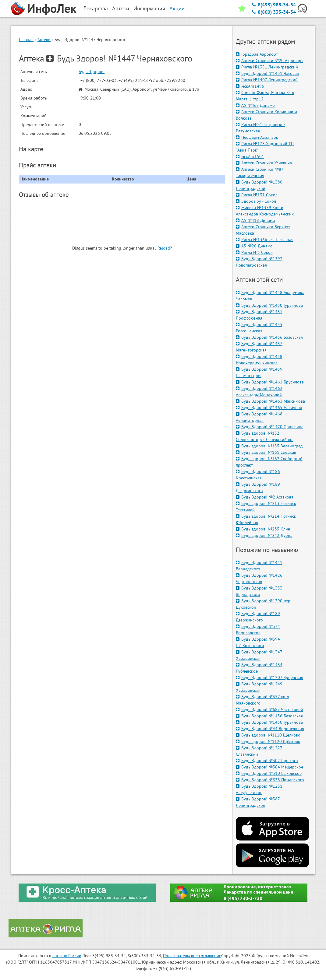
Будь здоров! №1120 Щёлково (268, 741)
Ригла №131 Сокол (257, 195)
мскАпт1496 (250, 86)
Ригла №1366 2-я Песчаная (265, 240)
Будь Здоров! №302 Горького (267, 761)
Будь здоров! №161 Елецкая (266, 452)
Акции (177, 8)
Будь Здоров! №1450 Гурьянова (269, 305)
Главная (26, 40)
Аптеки (44, 40)
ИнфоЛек (52, 8)
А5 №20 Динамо (254, 246)
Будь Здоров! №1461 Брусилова (270, 382)
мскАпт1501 (250, 156)
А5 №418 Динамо (255, 220)
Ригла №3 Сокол (254, 252)
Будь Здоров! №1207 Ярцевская (269, 677)
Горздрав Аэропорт (257, 54)
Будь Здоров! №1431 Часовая (267, 73)
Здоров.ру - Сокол (256, 201)
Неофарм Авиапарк (257, 137)
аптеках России (67, 956)
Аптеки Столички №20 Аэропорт (269, 61)
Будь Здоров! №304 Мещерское (269, 767)
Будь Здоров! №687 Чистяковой (269, 709)
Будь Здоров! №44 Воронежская (270, 729)
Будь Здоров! (92, 72)
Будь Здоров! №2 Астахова (265, 497)
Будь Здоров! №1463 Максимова (270, 401)
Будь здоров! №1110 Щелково (268, 735)
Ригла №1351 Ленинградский (267, 67)
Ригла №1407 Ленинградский (267, 80)
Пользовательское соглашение (192, 956)
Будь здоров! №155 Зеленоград (269, 446)
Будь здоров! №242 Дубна (264, 535)
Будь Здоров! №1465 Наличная (269, 408)
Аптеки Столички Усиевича (264, 163)
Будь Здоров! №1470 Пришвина (270, 427)
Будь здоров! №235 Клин (263, 529)
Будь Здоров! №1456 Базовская (269, 337)
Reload (164, 248)
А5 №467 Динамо (255, 105)
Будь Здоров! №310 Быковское (269, 773)
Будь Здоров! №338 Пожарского (270, 780)
